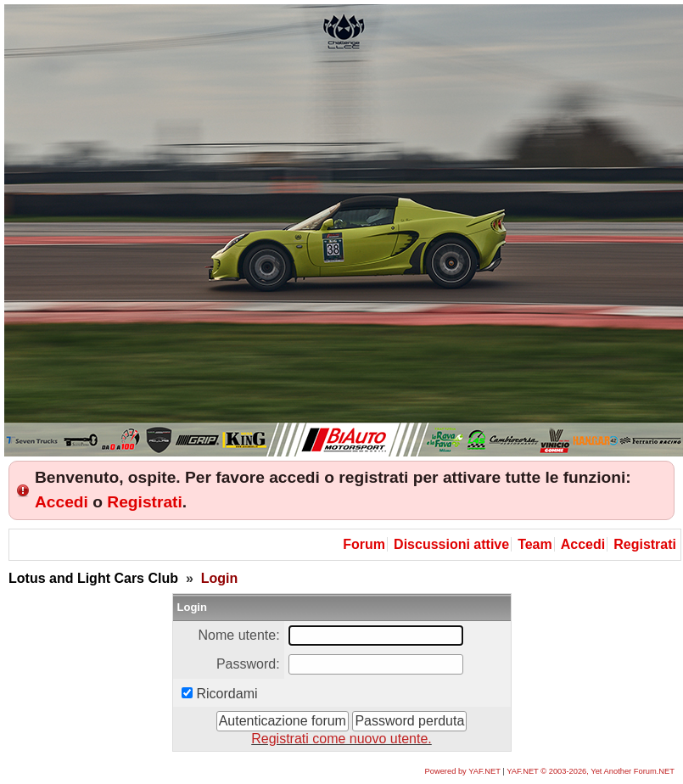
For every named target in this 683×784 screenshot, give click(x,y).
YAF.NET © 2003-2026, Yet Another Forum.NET (591, 771)
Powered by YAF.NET (463, 771)
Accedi (62, 502)
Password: (248, 664)
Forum (364, 544)
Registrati (145, 502)
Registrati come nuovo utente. (341, 739)
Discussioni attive (451, 544)
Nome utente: (239, 635)
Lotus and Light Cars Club (93, 578)
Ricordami (227, 694)
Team (535, 544)
